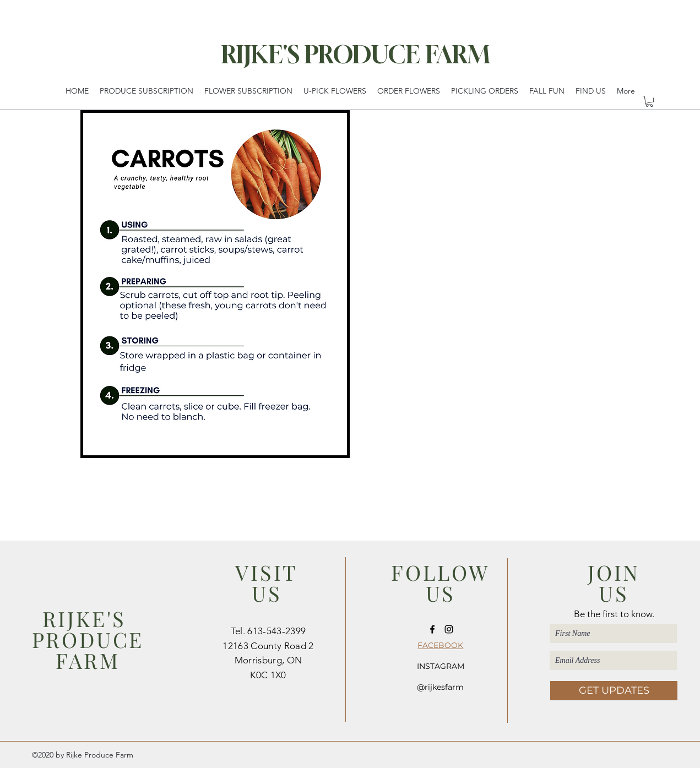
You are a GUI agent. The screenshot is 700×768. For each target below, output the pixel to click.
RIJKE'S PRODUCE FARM (356, 55)
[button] (649, 101)
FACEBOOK (440, 645)
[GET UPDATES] (614, 691)
